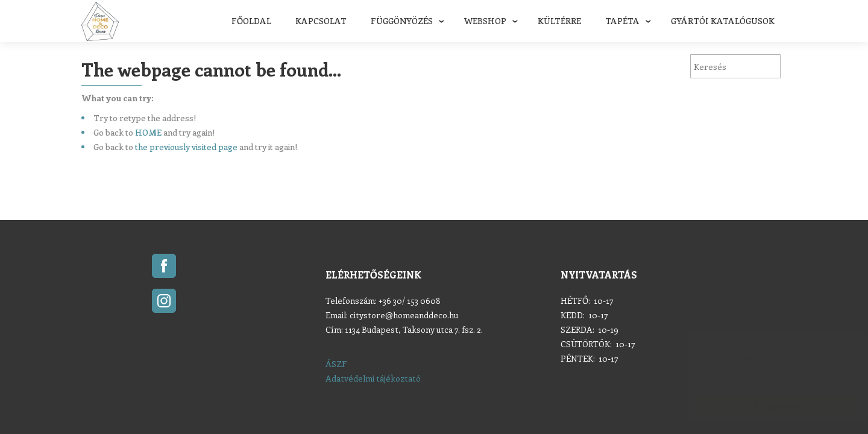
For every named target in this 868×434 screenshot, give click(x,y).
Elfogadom (766, 405)
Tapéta (622, 21)
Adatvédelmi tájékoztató (373, 378)
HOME (148, 132)
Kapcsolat (321, 21)
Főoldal (251, 21)
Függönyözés (402, 21)
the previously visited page (186, 147)
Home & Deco (100, 21)
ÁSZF (336, 364)
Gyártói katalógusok (723, 21)
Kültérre (559, 21)
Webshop (485, 21)
